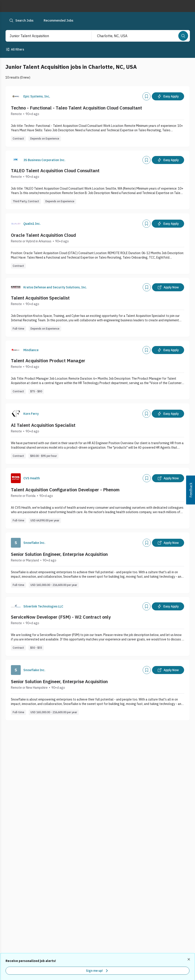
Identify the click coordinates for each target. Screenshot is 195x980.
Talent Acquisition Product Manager (48, 361)
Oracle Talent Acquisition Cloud (43, 235)
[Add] (146, 96)
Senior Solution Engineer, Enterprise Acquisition (59, 554)
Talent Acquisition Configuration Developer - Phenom (65, 490)
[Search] (183, 36)
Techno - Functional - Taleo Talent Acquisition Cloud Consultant (76, 108)
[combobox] (44, 36)
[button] (191, 490)
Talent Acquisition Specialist (40, 298)
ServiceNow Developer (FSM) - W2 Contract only (61, 617)
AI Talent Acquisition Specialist (43, 425)
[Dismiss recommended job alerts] (189, 959)
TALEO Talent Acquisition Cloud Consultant (55, 171)
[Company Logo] (16, 96)
